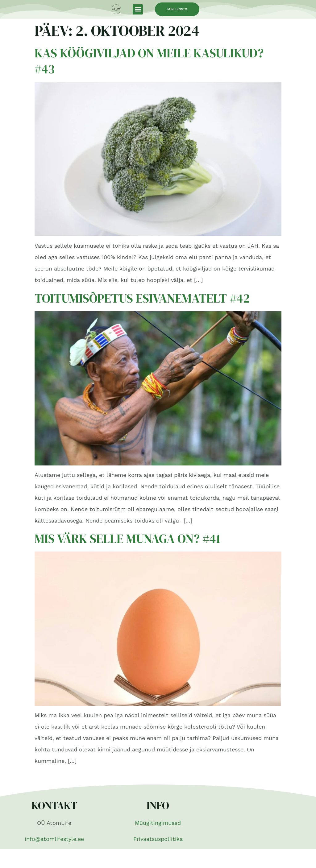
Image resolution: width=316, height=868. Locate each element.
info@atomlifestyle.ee (54, 839)
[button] (138, 9)
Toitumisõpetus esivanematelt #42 (142, 298)
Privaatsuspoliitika (158, 839)
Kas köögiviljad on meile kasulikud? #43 (149, 61)
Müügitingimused (158, 823)
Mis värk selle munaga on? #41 (127, 539)
